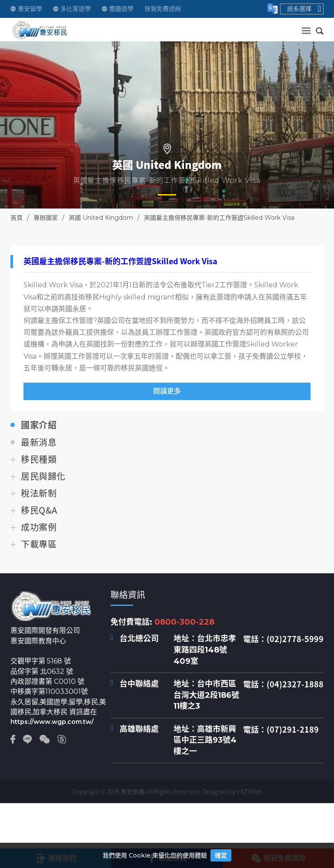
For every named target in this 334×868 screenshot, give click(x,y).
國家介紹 (39, 425)
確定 (221, 855)
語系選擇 (304, 9)
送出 (301, 29)
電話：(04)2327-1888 (283, 684)
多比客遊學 (72, 9)
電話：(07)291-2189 (281, 730)
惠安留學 (26, 9)
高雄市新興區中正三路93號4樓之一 (205, 740)
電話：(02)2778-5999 (283, 639)
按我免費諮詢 (163, 9)
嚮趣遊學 (118, 9)
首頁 (17, 218)
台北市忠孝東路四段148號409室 (205, 650)
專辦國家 (46, 218)
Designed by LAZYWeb (232, 791)
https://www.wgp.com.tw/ (52, 722)
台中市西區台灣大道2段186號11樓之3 (206, 695)
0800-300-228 (184, 622)
